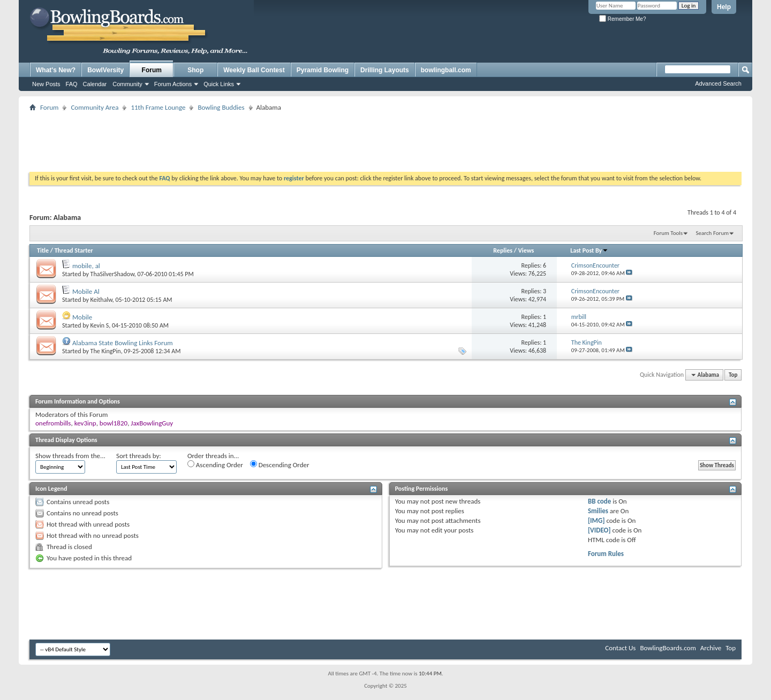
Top (733, 375)
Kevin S (100, 325)
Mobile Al (86, 291)
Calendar (95, 84)
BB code (599, 501)
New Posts (46, 84)
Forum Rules (606, 554)
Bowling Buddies (221, 107)
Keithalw (101, 300)
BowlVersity (105, 70)
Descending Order (280, 465)
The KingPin (106, 351)
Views (526, 250)
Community (127, 84)
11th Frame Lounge (158, 107)
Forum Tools (668, 233)
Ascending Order (215, 465)
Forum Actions (173, 84)
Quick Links (219, 84)
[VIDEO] (599, 530)
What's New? (56, 70)
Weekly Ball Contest (254, 70)
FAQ (72, 84)
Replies (503, 250)
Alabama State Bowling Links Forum (123, 343)
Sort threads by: (139, 456)
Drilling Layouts (385, 70)
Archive (711, 648)
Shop (195, 70)
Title (43, 250)
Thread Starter (74, 250)
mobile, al (86, 266)
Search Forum (713, 233)
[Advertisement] (385, 138)
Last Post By (589, 250)
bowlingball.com (446, 70)
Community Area (95, 107)
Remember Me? (622, 19)
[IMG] (596, 520)
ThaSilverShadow (112, 274)
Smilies (598, 511)
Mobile (82, 317)
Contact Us (620, 648)
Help (724, 7)
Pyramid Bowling (323, 70)
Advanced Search (718, 83)
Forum (152, 70)
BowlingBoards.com (668, 648)
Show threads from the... (70, 456)
